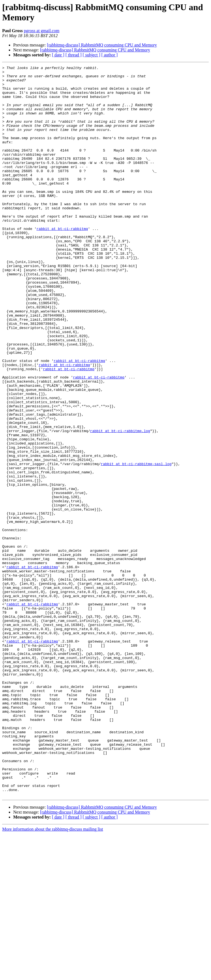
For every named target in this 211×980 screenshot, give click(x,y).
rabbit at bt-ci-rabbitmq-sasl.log (136, 544)
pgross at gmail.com (42, 31)
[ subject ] (91, 55)
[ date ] (58, 55)
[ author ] (110, 55)
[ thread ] (73, 55)
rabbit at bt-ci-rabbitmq (62, 262)
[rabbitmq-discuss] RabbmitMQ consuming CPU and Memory (102, 45)
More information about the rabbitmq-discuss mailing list (53, 975)
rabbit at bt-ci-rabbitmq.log (120, 504)
